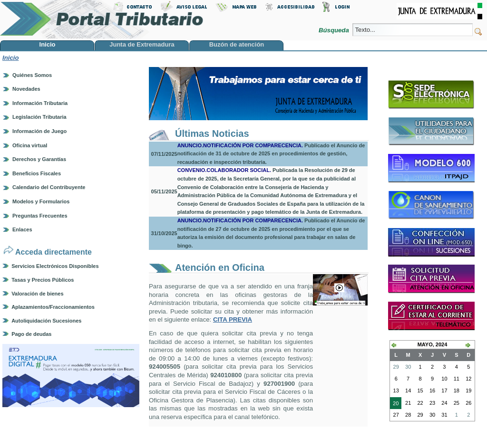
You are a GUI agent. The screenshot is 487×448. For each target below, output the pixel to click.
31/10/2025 (164, 233)
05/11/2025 (164, 191)
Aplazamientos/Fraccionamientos (53, 307)
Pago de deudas (31, 334)
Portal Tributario (102, 19)
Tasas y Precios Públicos (43, 280)
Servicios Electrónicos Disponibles (55, 266)
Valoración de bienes (37, 294)
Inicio (10, 58)
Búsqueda (335, 30)
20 (394, 404)
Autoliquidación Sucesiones (46, 321)
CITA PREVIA (233, 319)
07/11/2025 (164, 154)
